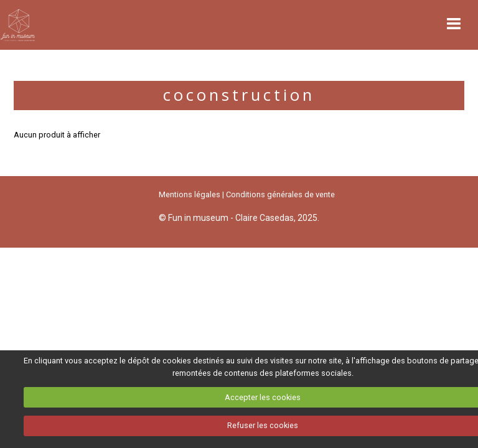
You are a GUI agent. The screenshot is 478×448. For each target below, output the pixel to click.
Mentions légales (190, 194)
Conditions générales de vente (280, 194)
